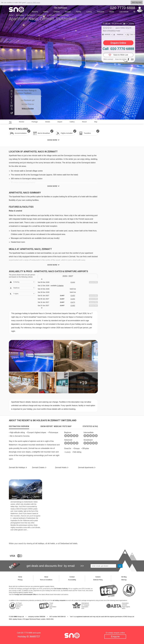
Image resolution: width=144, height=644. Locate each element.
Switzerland (42, 15)
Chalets (57, 12)
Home (11, 15)
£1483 (73, 306)
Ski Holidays (20, 15)
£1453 (73, 296)
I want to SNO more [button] (33, 3)
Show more (52, 186)
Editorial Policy (98, 580)
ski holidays (40, 543)
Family (79, 12)
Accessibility (72, 580)
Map (96, 122)
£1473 (73, 302)
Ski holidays (61, 8)
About (46, 577)
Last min (124, 12)
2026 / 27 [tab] (68, 276)
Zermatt (52, 15)
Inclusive (101, 12)
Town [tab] (14, 497)
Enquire (115, 637)
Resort (84, 122)
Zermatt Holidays (17, 468)
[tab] (19, 426)
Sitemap (124, 580)
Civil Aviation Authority (61, 589)
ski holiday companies (59, 600)
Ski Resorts (31, 15)
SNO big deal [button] (137, 2)
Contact (72, 577)
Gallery (72, 122)
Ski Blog (124, 577)
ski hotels (51, 543)
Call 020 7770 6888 (118, 49)
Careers (98, 577)
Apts (86, 468)
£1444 (73, 282)
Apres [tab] (36, 497)
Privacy (20, 580)
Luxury (89, 12)
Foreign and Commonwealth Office (26, 594)
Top (10, 122)
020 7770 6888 (26, 633)
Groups (68, 12)
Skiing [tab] (25, 497)
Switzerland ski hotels (69, 543)
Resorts (35, 12)
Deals (112, 12)
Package (35, 122)
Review (22, 122)
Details (48, 122)
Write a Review (28, 109)
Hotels (46, 12)
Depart (60, 122)
